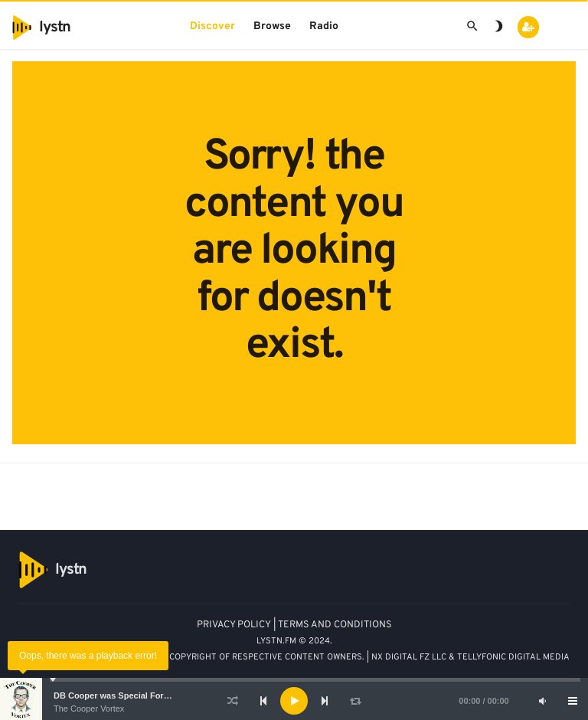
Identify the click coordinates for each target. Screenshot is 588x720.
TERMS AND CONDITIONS (335, 625)
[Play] (294, 701)
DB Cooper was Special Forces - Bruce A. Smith (149, 695)
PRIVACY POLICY (234, 625)
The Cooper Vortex (89, 709)
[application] (294, 701)
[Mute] (542, 701)
